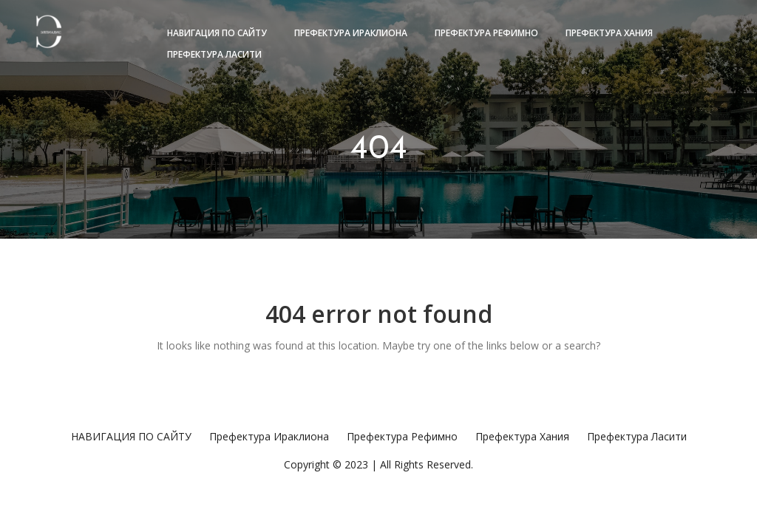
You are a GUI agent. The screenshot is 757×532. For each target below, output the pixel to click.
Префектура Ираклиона (351, 33)
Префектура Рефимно (486, 33)
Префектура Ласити (214, 54)
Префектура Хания (609, 33)
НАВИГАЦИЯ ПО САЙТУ (217, 33)
